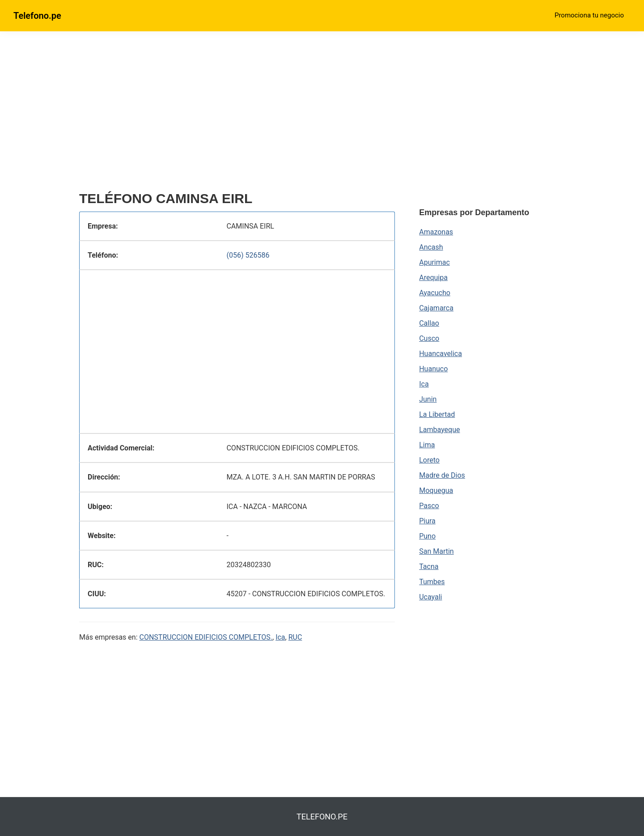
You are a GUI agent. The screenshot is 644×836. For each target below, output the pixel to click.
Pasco (429, 506)
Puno (427, 536)
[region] (237, 115)
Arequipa (433, 278)
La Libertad (437, 414)
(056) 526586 (248, 255)
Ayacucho (435, 293)
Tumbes (432, 582)
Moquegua (436, 490)
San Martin (436, 551)
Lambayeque (439, 430)
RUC (295, 637)
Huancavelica (441, 354)
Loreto (429, 460)
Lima (427, 445)
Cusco (429, 338)
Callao (429, 323)
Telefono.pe (37, 16)
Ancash (431, 247)
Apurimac (434, 262)
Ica (280, 637)
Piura (427, 521)
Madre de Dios (442, 475)
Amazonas (436, 232)
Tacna (429, 567)
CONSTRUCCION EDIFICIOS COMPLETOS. (206, 637)
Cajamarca (436, 308)
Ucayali (430, 597)
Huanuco (433, 369)
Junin (428, 399)
